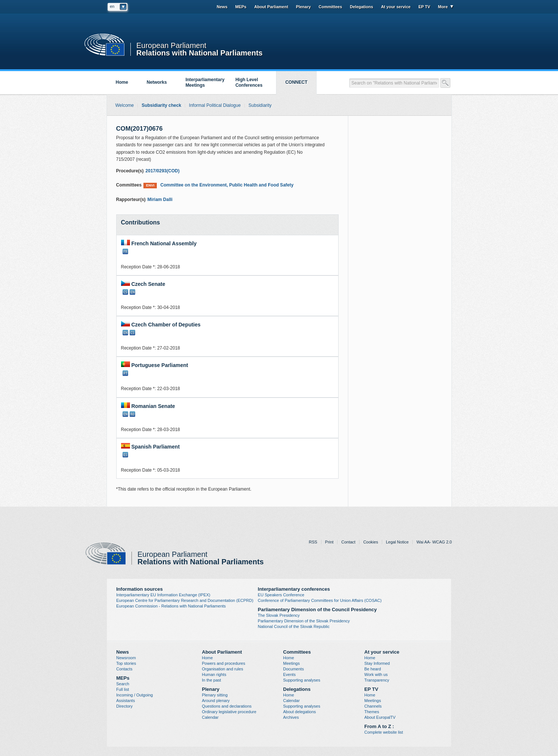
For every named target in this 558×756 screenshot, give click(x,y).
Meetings (291, 663)
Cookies (371, 542)
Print (329, 542)
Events (289, 674)
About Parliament (271, 7)
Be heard (373, 669)
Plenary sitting (215, 695)
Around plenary (216, 701)
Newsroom (126, 658)
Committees (330, 7)
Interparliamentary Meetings (205, 82)
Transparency (377, 680)
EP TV (424, 7)
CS (125, 292)
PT (125, 373)
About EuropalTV (380, 717)
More (443, 7)
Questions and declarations (227, 706)
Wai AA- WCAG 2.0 (434, 542)
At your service (396, 7)
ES (125, 455)
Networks (157, 82)
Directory (124, 706)
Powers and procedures (223, 663)
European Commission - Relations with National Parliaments (171, 606)
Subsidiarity (260, 105)
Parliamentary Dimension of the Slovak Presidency (304, 621)
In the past (211, 680)
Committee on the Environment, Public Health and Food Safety (218, 185)
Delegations (361, 7)
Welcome (125, 105)
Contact (348, 542)
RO (132, 414)
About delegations (299, 712)
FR (125, 251)
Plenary (304, 7)
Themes (372, 712)
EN (132, 292)
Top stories (126, 663)
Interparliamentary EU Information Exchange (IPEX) (163, 595)
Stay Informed (377, 663)
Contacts (124, 669)
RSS (313, 542)
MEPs (241, 7)
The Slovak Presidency (279, 615)
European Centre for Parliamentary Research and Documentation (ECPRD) (185, 600)
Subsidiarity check (161, 105)
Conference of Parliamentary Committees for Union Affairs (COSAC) (320, 600)
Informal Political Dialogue (215, 105)
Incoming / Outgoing (134, 695)
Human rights (214, 674)
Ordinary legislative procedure (229, 712)
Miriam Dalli (160, 200)
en (112, 6)
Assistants (126, 701)
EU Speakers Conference (281, 595)
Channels (373, 706)
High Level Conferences (249, 82)
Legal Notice (397, 542)
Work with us (376, 674)
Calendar (210, 717)
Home (122, 82)
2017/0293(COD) (163, 171)
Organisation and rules (223, 669)
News (222, 7)
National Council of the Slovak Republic (294, 626)
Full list (123, 689)
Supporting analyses (302, 680)
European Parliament (171, 46)
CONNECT (296, 82)
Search (123, 684)
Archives (291, 717)
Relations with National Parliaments (199, 52)
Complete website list (384, 732)
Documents (294, 669)
